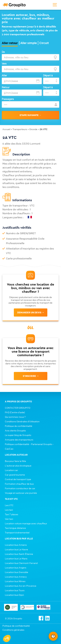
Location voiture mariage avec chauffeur (26, 523)
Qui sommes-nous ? (15, 417)
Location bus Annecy (16, 577)
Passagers (8, 99)
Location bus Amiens (16, 545)
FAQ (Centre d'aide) (15, 412)
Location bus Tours (15, 590)
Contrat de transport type (18, 479)
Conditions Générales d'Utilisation (22, 421)
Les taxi (9, 510)
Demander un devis (29, 312)
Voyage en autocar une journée (21, 493)
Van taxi (9, 519)
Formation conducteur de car (20, 488)
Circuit (44, 43)
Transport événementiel (17, 532)
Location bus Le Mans (16, 558)
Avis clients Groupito (15, 430)
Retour (6, 87)
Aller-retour (10, 43)
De (3, 52)
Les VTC (9, 505)
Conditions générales (13, 630)
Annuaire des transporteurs (19, 440)
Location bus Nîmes (15, 581)
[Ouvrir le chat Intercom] (53, 636)
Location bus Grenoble (17, 572)
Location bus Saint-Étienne (19, 554)
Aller (4, 75)
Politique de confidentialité (19, 426)
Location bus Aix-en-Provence (21, 586)
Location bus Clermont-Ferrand (21, 563)
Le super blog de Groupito (18, 435)
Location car (11, 470)
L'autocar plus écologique (18, 465)
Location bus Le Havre (16, 549)
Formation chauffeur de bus (19, 484)
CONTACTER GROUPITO (18, 408)
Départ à (48, 75)
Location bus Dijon (14, 595)
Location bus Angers (16, 567)
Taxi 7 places (11, 514)
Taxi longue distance (15, 528)
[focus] (55, 57)
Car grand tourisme (15, 475)
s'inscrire (29, 376)
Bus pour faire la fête (15, 461)
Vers (4, 64)
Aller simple (29, 43)
